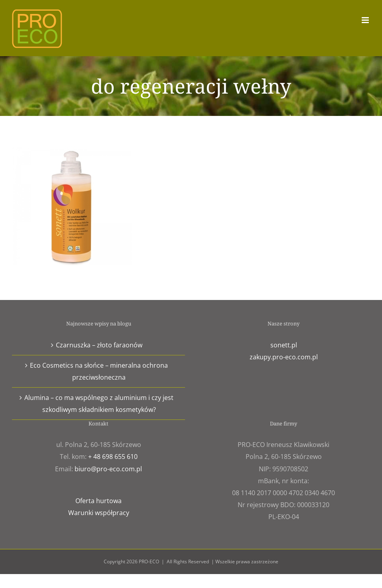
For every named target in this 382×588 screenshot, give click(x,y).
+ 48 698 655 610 (113, 457)
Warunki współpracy (99, 513)
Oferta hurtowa (98, 501)
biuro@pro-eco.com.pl (108, 469)
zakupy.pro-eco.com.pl (284, 357)
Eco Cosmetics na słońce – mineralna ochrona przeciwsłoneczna (99, 371)
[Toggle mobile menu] (366, 20)
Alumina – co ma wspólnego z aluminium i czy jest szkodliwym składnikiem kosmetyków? (99, 404)
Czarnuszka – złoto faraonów (99, 345)
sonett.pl (284, 345)
